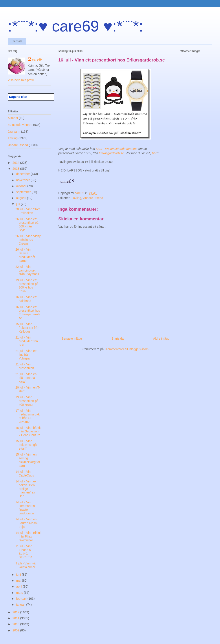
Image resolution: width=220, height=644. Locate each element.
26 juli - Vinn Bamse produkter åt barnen (25, 255)
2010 (16, 624)
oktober (22, 186)
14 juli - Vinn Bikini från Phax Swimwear (28, 536)
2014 (16, 163)
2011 (16, 618)
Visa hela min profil (21, 80)
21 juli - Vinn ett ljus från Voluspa (26, 355)
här (154, 153)
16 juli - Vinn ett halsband (26, 299)
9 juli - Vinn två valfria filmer (26, 565)
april (19, 586)
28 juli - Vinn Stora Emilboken (28, 211)
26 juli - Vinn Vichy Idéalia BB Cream (28, 240)
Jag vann (14, 132)
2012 (16, 612)
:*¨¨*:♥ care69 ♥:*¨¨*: (75, 26)
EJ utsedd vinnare (20, 125)
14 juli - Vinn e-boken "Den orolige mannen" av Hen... (26, 489)
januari (21, 605)
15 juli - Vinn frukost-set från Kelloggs (27, 328)
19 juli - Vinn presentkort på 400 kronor (27, 401)
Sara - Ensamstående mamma (117, 149)
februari (22, 599)
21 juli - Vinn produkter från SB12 (27, 341)
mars (20, 593)
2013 (16, 169)
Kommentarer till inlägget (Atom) (127, 349)
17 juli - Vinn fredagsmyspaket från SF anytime (27, 416)
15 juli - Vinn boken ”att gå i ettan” (27, 445)
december (23, 174)
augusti (21, 198)
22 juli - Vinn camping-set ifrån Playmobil (27, 270)
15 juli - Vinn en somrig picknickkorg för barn (28, 460)
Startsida (17, 41)
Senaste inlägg (72, 339)
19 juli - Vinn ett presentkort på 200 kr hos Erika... (27, 286)
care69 (37, 60)
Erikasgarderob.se (111, 153)
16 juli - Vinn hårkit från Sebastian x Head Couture (28, 432)
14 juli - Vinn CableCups (25, 474)
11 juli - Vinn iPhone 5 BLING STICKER (24, 552)
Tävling (76, 198)
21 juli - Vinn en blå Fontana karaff (26, 378)
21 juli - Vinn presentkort (25, 366)
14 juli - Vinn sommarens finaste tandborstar (25, 508)
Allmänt (13, 118)
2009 (16, 630)
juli (18, 204)
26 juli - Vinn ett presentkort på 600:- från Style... (27, 225)
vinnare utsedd (93, 198)
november (23, 180)
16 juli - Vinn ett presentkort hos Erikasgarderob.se (28, 313)
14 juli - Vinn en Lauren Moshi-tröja (27, 523)
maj (19, 581)
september (24, 192)
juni (19, 575)
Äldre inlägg (161, 339)
